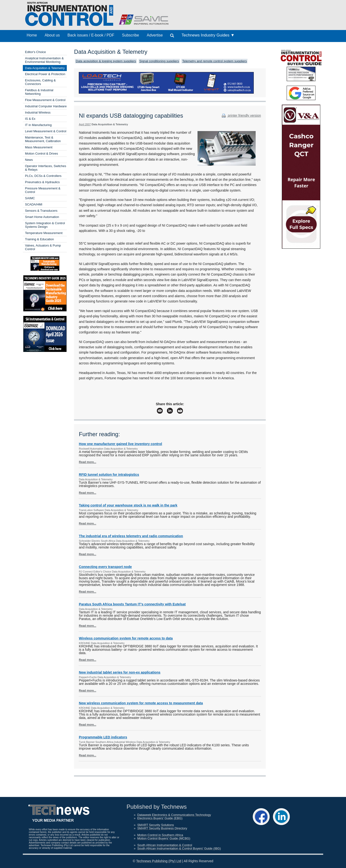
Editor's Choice (35, 52)
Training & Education (39, 239)
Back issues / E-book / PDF (91, 35)
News (29, 160)
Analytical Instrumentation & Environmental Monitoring (44, 60)
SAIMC (30, 198)
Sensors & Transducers (41, 211)
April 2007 (85, 124)
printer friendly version (241, 115)
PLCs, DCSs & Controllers (43, 176)
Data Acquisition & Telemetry (45, 68)
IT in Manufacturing (38, 125)
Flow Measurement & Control (45, 100)
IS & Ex (30, 119)
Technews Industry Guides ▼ (208, 35)
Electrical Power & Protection (45, 74)
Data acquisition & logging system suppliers (106, 61)
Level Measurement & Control (46, 131)
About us (52, 35)
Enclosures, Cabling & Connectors (40, 82)
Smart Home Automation (42, 217)
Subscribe (131, 35)
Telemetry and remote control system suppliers (214, 61)
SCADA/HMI (34, 204)
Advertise (155, 35)
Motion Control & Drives (41, 154)
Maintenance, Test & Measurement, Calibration (43, 139)
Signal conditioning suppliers (159, 61)
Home (32, 35)
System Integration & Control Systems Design (45, 225)
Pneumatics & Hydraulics (42, 182)
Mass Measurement (39, 147)
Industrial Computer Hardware (46, 106)
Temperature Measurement (44, 233)
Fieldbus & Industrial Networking (39, 92)
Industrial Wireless (38, 112)
